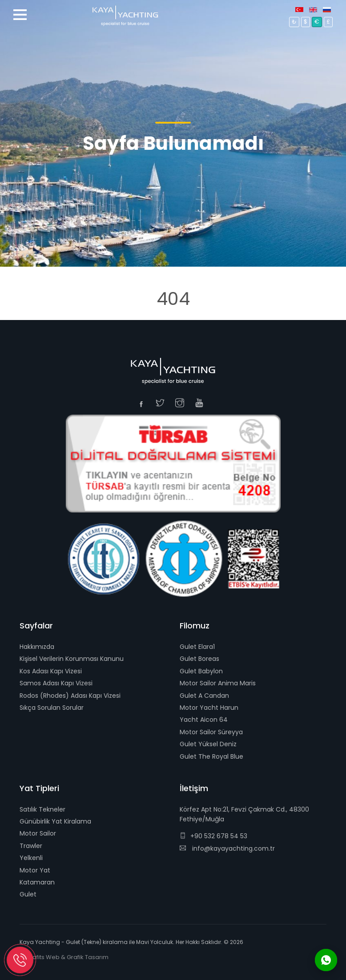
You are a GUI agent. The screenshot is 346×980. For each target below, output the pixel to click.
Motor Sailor (38, 833)
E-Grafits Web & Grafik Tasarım (64, 957)
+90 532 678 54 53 (213, 836)
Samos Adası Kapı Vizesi (56, 683)
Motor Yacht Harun (209, 708)
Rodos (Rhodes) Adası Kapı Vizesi (70, 696)
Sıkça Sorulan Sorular (52, 708)
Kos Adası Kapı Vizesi (51, 671)
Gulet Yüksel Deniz (208, 744)
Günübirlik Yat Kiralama (55, 821)
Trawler (31, 846)
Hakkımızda (37, 647)
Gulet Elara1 (197, 647)
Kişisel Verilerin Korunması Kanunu (72, 659)
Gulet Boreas (199, 659)
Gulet (28, 894)
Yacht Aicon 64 (204, 720)
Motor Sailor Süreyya (211, 732)
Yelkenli (31, 858)
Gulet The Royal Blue (211, 756)
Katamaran (37, 882)
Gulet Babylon (201, 671)
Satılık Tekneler (42, 809)
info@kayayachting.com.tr (227, 848)
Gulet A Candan (204, 696)
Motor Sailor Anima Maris (218, 683)
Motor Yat (35, 870)
